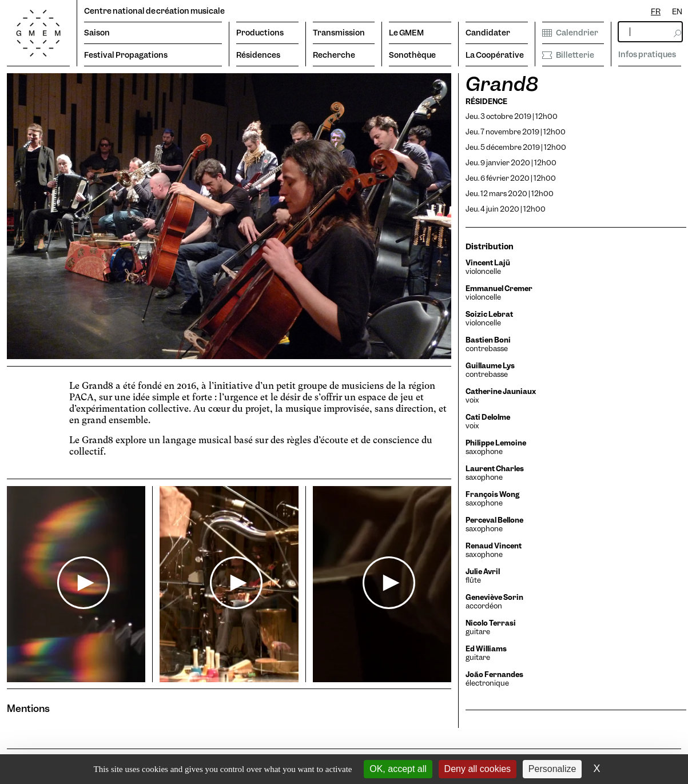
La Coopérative (495, 55)
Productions (260, 33)
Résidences (258, 55)
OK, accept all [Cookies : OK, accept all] (398, 769)
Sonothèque (412, 55)
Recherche (334, 55)
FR (656, 11)
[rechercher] (650, 32)
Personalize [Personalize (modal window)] (552, 769)
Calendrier (570, 33)
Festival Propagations (126, 55)
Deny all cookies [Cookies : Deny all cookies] (478, 769)
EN (677, 11)
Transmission (339, 33)
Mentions (28, 708)
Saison (97, 33)
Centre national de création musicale (154, 11)
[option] (677, 12)
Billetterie (568, 55)
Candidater (488, 33)
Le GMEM (406, 33)
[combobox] (656, 12)
